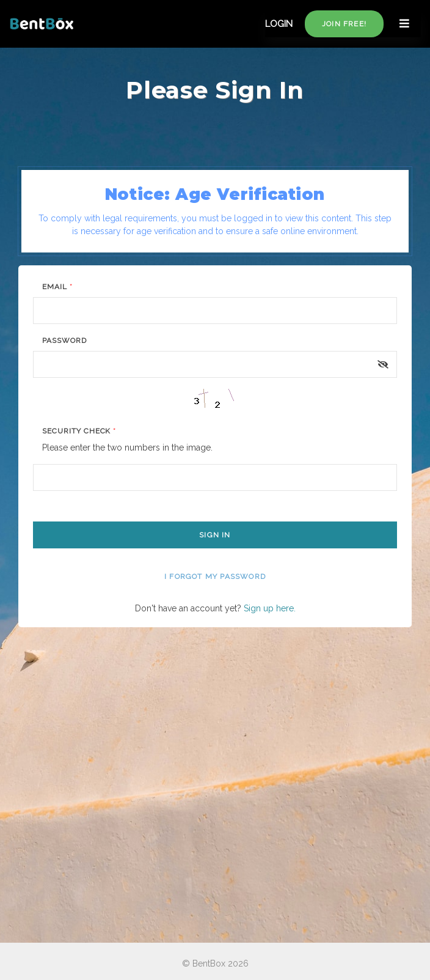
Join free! (344, 24)
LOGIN (279, 24)
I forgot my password (215, 577)
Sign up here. (270, 608)
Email (57, 287)
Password (64, 341)
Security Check (79, 431)
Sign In (215, 535)
